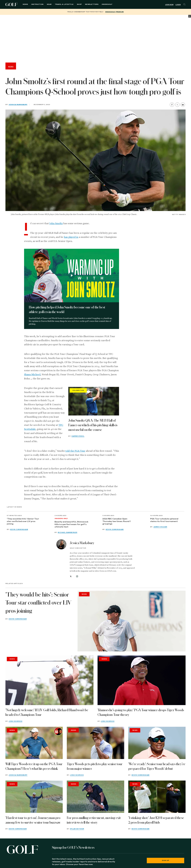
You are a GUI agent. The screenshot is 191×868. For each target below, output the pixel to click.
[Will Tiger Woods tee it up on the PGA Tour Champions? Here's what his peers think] (34, 743)
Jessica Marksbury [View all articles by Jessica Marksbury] (82, 543)
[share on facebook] (172, 105)
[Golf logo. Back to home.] (22, 850)
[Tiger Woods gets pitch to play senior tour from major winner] (95, 743)
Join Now (169, 5)
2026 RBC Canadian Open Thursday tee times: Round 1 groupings (117, 521)
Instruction (37, 4)
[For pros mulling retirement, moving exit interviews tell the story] (95, 797)
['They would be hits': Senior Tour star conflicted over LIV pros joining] (132, 621)
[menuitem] (107, 4)
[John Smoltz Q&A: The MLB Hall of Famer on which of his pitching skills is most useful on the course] (94, 401)
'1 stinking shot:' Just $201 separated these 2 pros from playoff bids (156, 820)
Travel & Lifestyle (64, 4)
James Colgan (160, 527)
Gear (49, 4)
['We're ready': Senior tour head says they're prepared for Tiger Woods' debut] (157, 743)
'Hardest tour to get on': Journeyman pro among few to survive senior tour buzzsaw (33, 820)
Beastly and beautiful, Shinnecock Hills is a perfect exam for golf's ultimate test (71, 524)
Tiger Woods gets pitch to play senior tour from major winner (95, 766)
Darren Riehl (78, 436)
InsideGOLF (107, 4)
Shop (79, 4)
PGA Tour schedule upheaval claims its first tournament (164, 520)
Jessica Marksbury (18, 105)
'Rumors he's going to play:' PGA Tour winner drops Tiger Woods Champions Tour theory (141, 712)
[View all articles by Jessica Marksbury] (61, 544)
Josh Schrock (16, 721)
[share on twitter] (177, 105)
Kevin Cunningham (19, 529)
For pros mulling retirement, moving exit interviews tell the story (94, 820)
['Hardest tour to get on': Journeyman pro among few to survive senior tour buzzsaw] (34, 797)
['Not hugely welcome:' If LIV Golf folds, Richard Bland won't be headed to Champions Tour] (49, 680)
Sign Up (165, 861)
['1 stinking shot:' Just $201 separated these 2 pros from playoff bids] (157, 797)
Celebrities (78, 390)
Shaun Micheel (32, 375)
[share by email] (183, 105)
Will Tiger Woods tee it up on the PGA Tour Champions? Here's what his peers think (34, 766)
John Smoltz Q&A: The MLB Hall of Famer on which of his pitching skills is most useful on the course (93, 425)
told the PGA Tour (75, 451)
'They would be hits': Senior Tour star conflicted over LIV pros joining (23, 521)
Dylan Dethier (77, 829)
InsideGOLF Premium (114, 12)
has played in (71, 237)
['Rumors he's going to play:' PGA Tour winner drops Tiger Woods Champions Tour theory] (142, 680)
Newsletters (92, 4)
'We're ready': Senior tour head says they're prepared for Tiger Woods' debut (157, 766)
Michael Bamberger (68, 532)
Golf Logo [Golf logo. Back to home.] (12, 4)
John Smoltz (56, 224)
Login (178, 5)
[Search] (184, 4)
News (25, 4)
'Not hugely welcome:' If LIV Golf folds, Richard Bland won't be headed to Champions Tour (47, 712)
